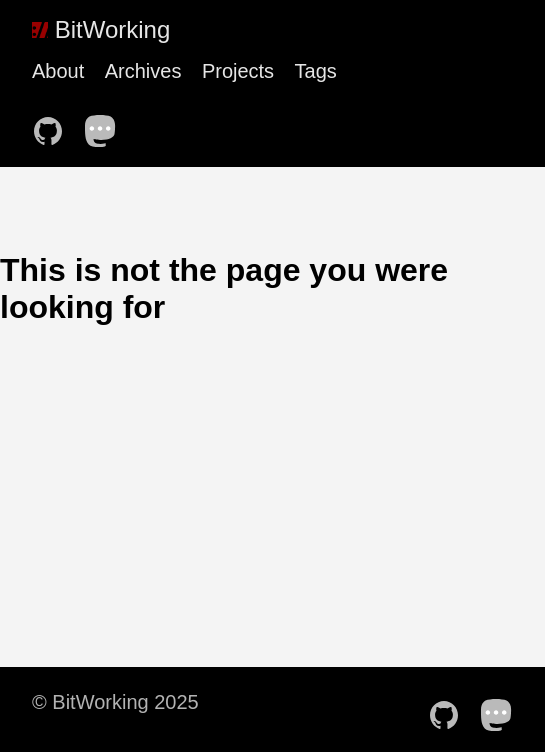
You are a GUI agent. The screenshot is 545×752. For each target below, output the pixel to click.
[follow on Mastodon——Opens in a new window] (107, 125)
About (58, 71)
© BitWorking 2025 (115, 702)
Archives (143, 71)
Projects (238, 71)
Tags (316, 71)
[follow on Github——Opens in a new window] (54, 125)
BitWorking (101, 29)
